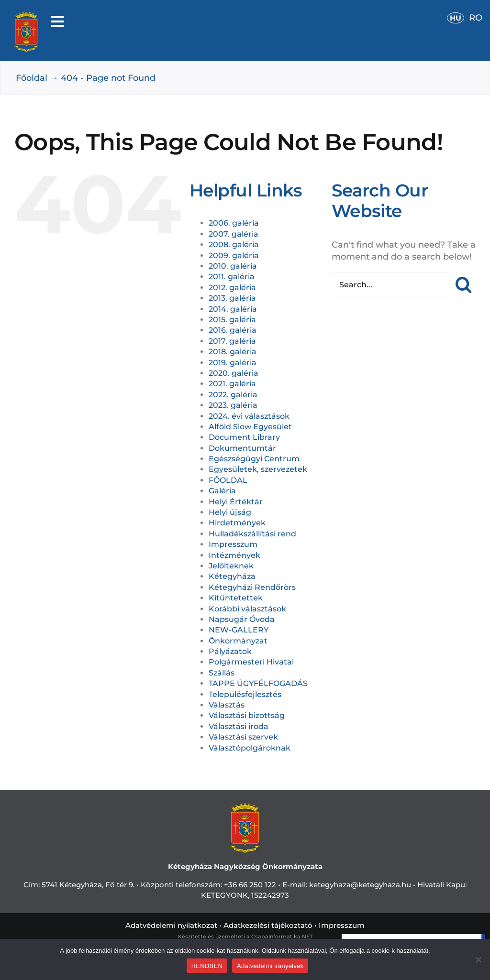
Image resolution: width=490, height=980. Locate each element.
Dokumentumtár (242, 448)
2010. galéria (233, 266)
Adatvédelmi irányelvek (270, 966)
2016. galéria (233, 330)
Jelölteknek (231, 566)
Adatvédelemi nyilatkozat (171, 925)
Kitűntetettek (236, 598)
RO (476, 18)
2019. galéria (233, 363)
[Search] (464, 284)
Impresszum (233, 544)
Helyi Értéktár (236, 502)
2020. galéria (234, 373)
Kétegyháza (232, 576)
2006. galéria (234, 223)
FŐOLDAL (228, 480)
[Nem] (478, 959)
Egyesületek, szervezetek (258, 469)
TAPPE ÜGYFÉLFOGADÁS (258, 683)
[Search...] (392, 284)
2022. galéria (233, 395)
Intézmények (234, 555)
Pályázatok (230, 651)
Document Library (244, 437)
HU (456, 18)
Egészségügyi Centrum (254, 459)
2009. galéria (234, 256)
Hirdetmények (237, 523)
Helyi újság (230, 512)
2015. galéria (232, 320)
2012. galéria (232, 288)
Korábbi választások (247, 609)
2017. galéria (232, 341)
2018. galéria (233, 352)
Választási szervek (243, 737)
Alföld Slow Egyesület (250, 427)
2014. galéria (233, 309)
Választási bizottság (247, 715)
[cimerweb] (26, 16)
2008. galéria (234, 245)
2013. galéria (232, 298)
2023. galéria (233, 405)
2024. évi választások (249, 416)
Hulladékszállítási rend (252, 534)
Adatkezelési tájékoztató (268, 925)
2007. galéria (234, 234)
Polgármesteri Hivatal (251, 662)
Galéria (222, 491)
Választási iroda (239, 726)
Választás (227, 705)
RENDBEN (207, 966)
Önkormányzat (238, 641)
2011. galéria (232, 277)
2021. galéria (232, 384)
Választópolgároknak (250, 748)
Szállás (222, 673)
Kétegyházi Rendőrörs (252, 587)
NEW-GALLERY (239, 630)
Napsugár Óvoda (242, 619)
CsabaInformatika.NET (282, 936)
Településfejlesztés (245, 694)
